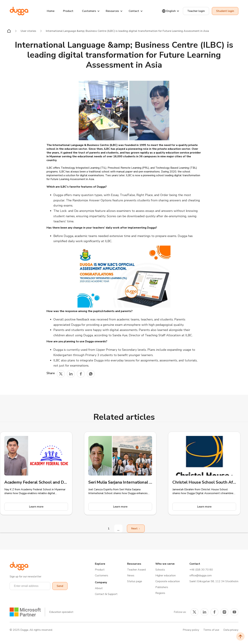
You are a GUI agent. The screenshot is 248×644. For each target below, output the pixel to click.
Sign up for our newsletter (25, 577)
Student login (225, 11)
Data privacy (231, 630)
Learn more (36, 507)
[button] (30, 586)
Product (68, 11)
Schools (160, 570)
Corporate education (168, 581)
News (131, 576)
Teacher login (196, 11)
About (99, 588)
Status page (135, 581)
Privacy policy (191, 630)
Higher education (166, 576)
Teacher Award (136, 570)
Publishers (162, 587)
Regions (160, 593)
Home (51, 11)
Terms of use (211, 630)
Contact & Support (106, 594)
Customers (102, 576)
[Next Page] (136, 529)
